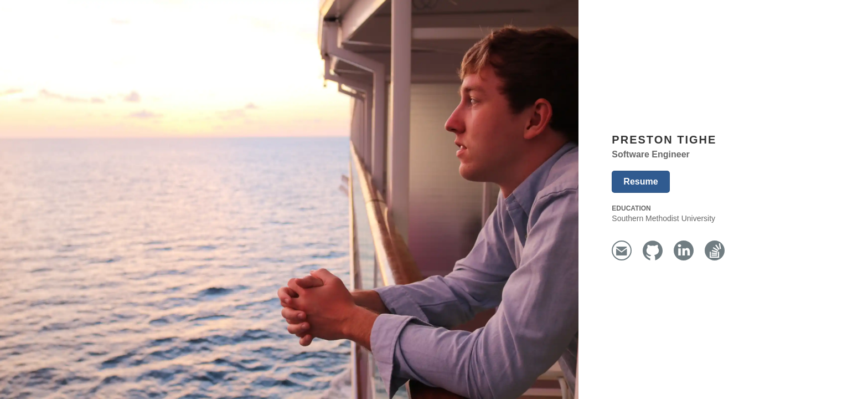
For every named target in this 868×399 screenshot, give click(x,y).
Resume (640, 181)
